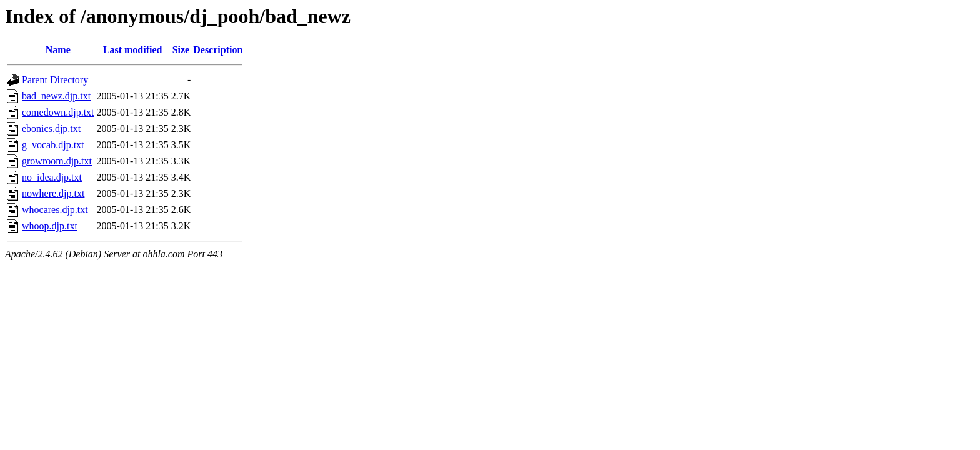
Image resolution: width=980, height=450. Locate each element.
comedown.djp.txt (58, 112)
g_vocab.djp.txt (53, 145)
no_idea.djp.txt (52, 177)
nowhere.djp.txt (53, 193)
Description (218, 50)
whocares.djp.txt (55, 210)
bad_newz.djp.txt (56, 96)
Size (181, 50)
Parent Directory (55, 80)
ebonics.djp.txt (51, 128)
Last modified (133, 50)
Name (58, 50)
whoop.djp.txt (50, 226)
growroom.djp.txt (57, 161)
